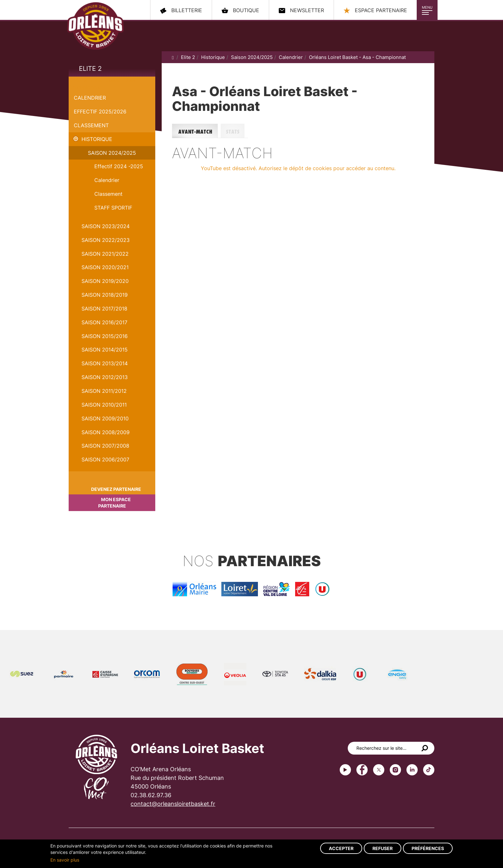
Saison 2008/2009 (106, 432)
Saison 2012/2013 (105, 377)
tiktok (429, 770)
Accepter (341, 848)
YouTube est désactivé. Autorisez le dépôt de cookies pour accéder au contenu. (298, 168)
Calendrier (90, 98)
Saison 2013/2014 (105, 363)
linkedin (412, 770)
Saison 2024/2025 (112, 153)
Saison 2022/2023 (106, 240)
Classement (91, 125)
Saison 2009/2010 (105, 418)
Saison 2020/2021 (105, 267)
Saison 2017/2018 (104, 309)
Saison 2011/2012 (104, 391)
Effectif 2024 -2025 (119, 166)
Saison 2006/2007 (105, 459)
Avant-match (196, 131)
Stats (234, 131)
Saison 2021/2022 (105, 254)
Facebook (362, 770)
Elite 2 (90, 69)
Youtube (345, 770)
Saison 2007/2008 (105, 446)
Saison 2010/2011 (104, 405)
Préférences (428, 848)
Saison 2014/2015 (105, 350)
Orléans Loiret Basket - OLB (95, 26)
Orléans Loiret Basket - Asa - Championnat (357, 57)
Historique (97, 139)
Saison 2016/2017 (104, 322)
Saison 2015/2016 (105, 336)
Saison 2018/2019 (105, 295)
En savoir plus (65, 860)
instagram (395, 770)
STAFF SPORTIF (113, 208)
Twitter (379, 770)
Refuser (383, 848)
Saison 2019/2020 (105, 281)
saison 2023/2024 (106, 226)
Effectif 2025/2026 (100, 112)
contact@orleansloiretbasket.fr (173, 804)
